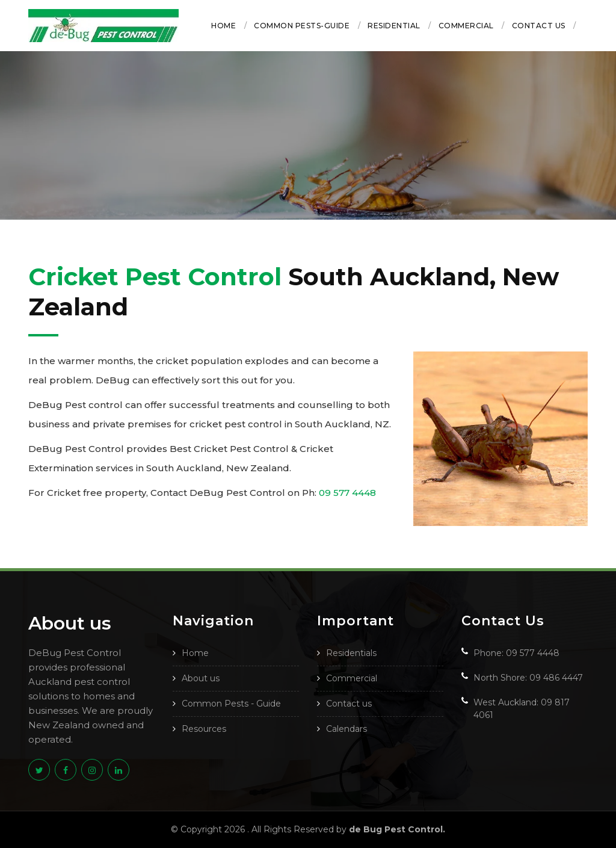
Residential (394, 26)
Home (223, 26)
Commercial (466, 26)
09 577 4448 (347, 493)
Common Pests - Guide (231, 704)
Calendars (346, 729)
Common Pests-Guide (302, 26)
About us (201, 678)
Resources (204, 729)
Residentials (351, 653)
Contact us (539, 26)
